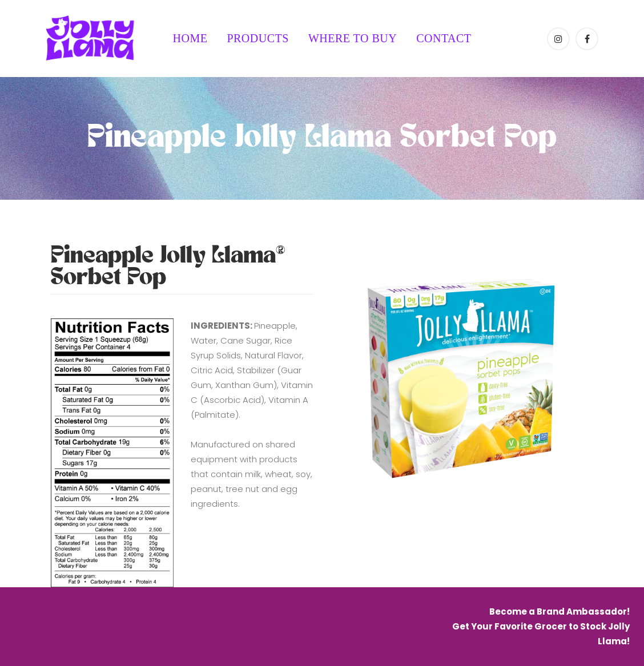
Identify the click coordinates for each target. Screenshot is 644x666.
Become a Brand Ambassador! (560, 611)
